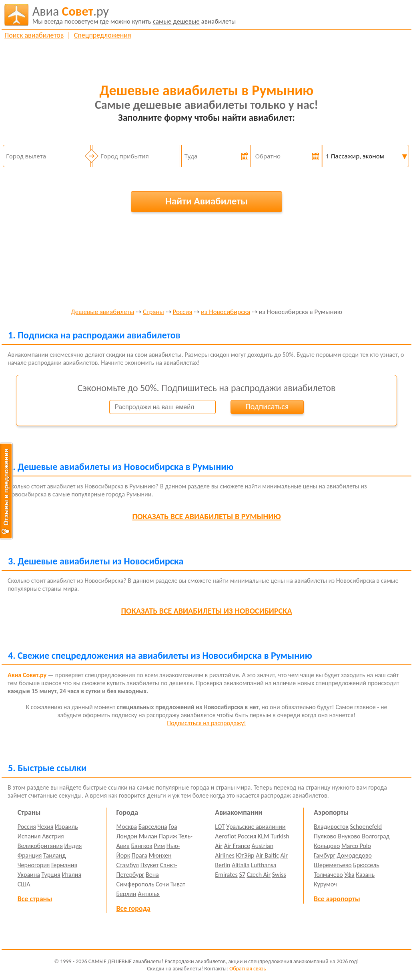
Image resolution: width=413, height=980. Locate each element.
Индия (73, 846)
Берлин (126, 894)
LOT (220, 827)
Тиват (178, 884)
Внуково (349, 836)
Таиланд (54, 855)
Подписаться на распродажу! (206, 723)
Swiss (279, 875)
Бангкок (141, 846)
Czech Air (259, 875)
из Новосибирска (226, 312)
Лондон (127, 836)
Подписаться (267, 406)
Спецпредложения (103, 35)
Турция (51, 875)
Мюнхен (160, 855)
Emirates (226, 875)
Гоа (173, 827)
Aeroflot (226, 836)
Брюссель (366, 865)
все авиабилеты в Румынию (206, 516)
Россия (183, 312)
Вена (152, 875)
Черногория (34, 865)
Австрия (53, 836)
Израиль (66, 827)
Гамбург (325, 855)
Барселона (153, 827)
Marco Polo (356, 846)
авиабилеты (134, 15)
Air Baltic (267, 855)
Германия (64, 865)
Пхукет (149, 865)
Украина (29, 875)
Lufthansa (264, 865)
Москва (127, 827)
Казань (365, 875)
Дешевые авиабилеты (102, 312)
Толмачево (328, 875)
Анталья (149, 894)
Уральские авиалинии (256, 827)
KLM (264, 836)
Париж (168, 836)
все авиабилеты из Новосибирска (207, 611)
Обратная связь (248, 969)
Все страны (35, 899)
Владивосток (331, 827)
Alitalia (241, 865)
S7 (242, 875)
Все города (133, 908)
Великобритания (40, 846)
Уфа (349, 875)
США (24, 884)
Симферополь (135, 884)
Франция (30, 855)
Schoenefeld (366, 827)
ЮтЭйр (245, 855)
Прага (139, 855)
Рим (159, 846)
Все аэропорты (337, 899)
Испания (29, 836)
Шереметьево (333, 865)
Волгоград (376, 836)
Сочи (162, 884)
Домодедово (354, 855)
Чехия (46, 827)
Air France (237, 846)
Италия (72, 875)
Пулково (325, 836)
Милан (148, 836)
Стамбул (128, 865)
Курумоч (325, 884)
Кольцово (327, 846)
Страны (153, 312)
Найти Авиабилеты (206, 201)
